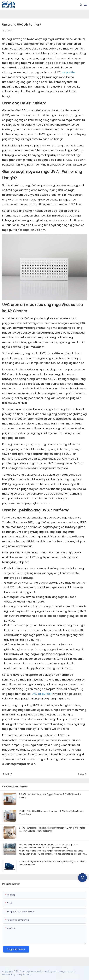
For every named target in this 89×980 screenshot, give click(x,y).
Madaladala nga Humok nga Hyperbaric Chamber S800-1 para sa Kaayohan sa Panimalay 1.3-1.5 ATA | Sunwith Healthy (49, 846)
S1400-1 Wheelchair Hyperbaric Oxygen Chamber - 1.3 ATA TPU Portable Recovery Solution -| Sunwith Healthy (52, 829)
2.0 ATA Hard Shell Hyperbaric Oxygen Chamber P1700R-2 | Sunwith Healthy (50, 796)
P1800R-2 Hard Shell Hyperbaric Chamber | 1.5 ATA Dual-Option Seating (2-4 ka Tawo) (52, 813)
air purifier (69, 72)
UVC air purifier (42, 694)
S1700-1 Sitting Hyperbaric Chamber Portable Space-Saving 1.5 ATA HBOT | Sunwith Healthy (53, 863)
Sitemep (28, 974)
